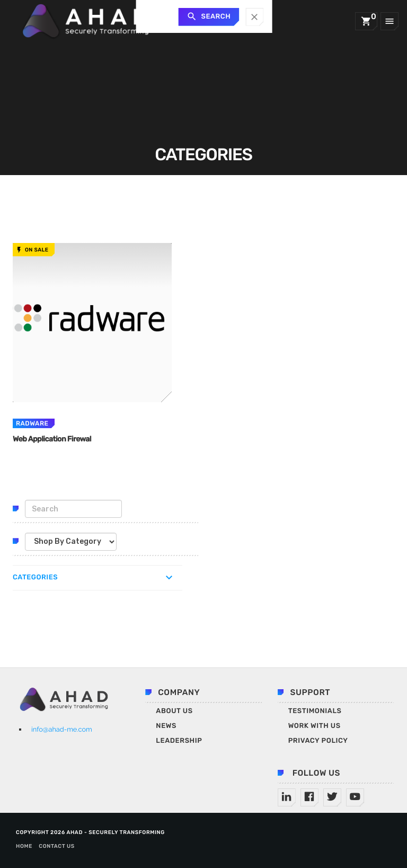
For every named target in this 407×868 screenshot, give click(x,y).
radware (32, 423)
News (166, 726)
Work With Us (315, 726)
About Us (174, 711)
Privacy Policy (318, 741)
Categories (35, 578)
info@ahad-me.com (62, 729)
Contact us (57, 846)
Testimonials (315, 711)
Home (24, 846)
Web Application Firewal (55, 439)
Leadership (179, 741)
